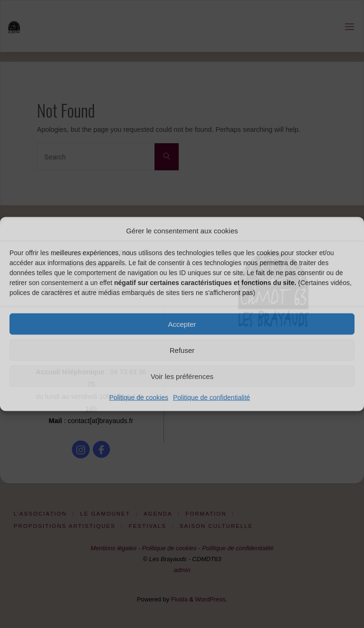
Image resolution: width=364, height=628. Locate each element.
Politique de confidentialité (212, 397)
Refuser (182, 350)
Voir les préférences (182, 376)
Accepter (182, 324)
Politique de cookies (139, 397)
